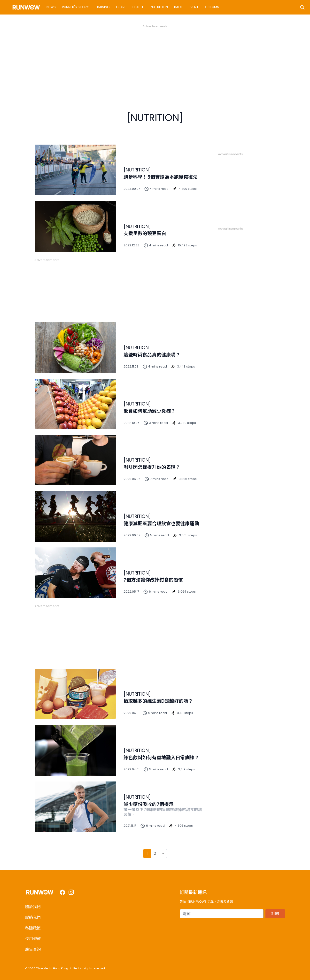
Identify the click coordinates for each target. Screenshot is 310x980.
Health (138, 7)
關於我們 (33, 907)
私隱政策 (33, 928)
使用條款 (33, 939)
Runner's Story (75, 7)
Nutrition (159, 7)
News (51, 7)
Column (212, 7)
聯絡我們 (33, 917)
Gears (121, 7)
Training (102, 7)
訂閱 (275, 914)
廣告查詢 (33, 949)
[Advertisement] (155, 62)
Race (178, 7)
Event (194, 7)
